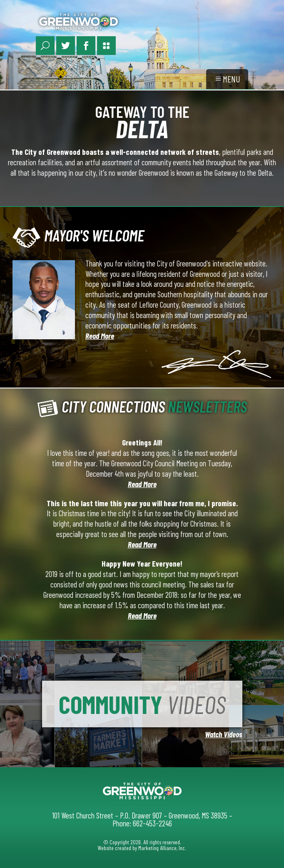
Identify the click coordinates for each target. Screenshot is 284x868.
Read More (100, 336)
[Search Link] (45, 46)
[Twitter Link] (66, 46)
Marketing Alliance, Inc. (162, 848)
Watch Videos (224, 734)
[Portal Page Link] (106, 46)
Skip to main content (0, 8)
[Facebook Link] (86, 46)
